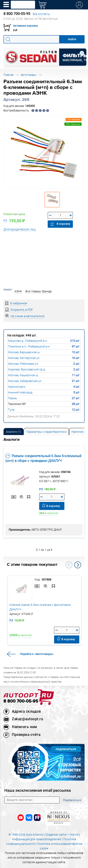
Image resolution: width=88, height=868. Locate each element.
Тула (11, 410)
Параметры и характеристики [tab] (46, 432)
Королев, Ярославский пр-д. (27, 369)
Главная (8, 75)
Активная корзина (25, 26)
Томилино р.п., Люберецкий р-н (29, 346)
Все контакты (41, 14)
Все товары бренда (38, 291)
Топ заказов (74, 119)
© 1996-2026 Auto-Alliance (26, 835)
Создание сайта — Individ (62, 835)
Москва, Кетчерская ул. (24, 358)
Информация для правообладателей (37, 839)
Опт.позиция (73, 124)
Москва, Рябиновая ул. (23, 364)
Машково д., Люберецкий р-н (27, 341)
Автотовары (29, 75)
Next (78, 565)
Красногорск (17, 387)
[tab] (14, 431)
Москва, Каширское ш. (23, 375)
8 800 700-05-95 (21, 701)
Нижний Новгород (20, 392)
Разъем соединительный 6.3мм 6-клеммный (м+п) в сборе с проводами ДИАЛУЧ (43, 458)
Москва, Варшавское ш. (24, 352)
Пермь (12, 398)
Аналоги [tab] (14, 432)
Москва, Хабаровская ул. (25, 381)
